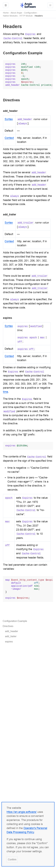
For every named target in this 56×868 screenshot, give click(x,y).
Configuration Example (15, 621)
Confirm (12, 859)
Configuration (30, 13)
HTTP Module (26, 16)
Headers (39, 16)
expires (9, 642)
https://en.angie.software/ (22, 812)
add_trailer (11, 636)
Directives (8, 626)
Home (6, 13)
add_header (11, 631)
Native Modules (10, 16)
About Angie (16, 13)
